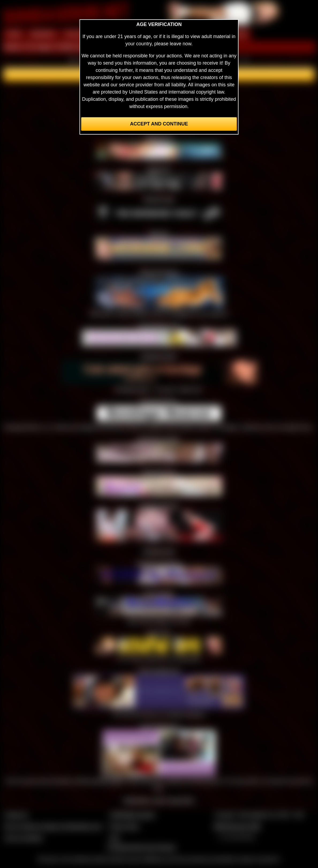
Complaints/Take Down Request (141, 847)
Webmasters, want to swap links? (159, 800)
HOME (14, 34)
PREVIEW (76, 34)
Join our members (24, 838)
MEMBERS (43, 34)
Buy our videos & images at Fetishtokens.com (53, 826)
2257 (115, 838)
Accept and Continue (159, 124)
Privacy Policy (124, 826)
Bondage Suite (159, 551)
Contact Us (16, 815)
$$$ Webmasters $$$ (237, 826)
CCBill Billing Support (132, 815)
